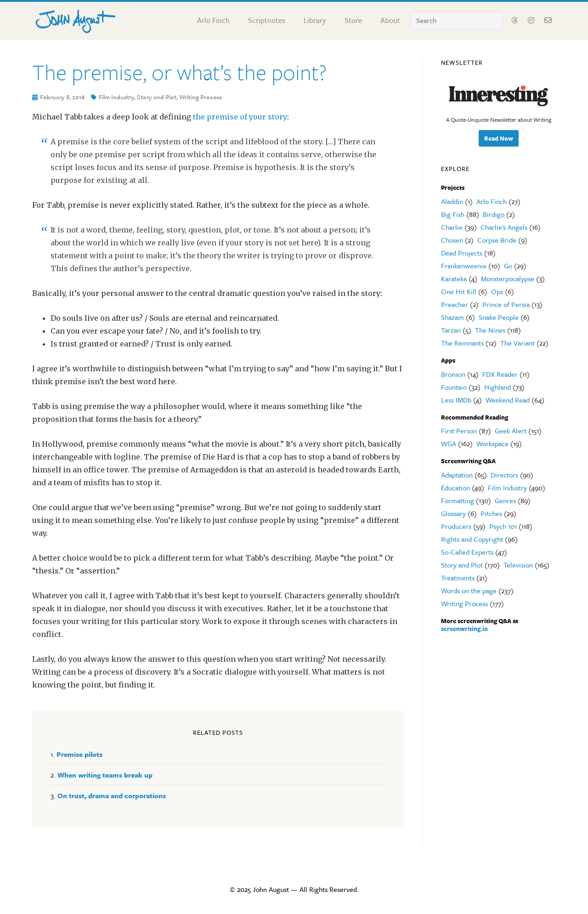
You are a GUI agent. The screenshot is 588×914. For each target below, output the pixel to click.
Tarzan (451, 330)
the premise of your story (240, 117)
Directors (504, 475)
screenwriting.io (464, 629)
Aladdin (452, 201)
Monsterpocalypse (508, 278)
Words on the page (469, 590)
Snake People (499, 317)
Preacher (455, 304)
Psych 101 (503, 526)
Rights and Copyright (472, 539)
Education (455, 488)
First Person (459, 431)
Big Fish (453, 214)
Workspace (492, 443)
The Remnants (462, 343)
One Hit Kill (459, 291)
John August (76, 19)
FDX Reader (500, 374)
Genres (505, 500)
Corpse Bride (497, 240)
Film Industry (116, 97)
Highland (498, 387)
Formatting (458, 500)
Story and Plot (157, 97)
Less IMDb (456, 400)
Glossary (453, 513)
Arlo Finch (492, 201)
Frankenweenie (464, 266)
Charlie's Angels (504, 227)
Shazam (452, 317)
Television (518, 565)
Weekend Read (508, 400)
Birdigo (494, 214)
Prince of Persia (506, 304)
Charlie (452, 227)
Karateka (454, 278)
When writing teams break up (105, 775)
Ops (497, 291)
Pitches (491, 513)
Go (508, 266)
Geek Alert (511, 431)
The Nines (490, 330)
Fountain (454, 387)
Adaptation (457, 475)
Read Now (499, 138)
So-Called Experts (467, 552)
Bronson (453, 374)
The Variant (517, 343)
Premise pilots (79, 754)
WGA (449, 443)
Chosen (452, 240)
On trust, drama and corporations (112, 795)
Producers (456, 526)
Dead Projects (462, 253)
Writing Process (201, 97)
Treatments (458, 578)
